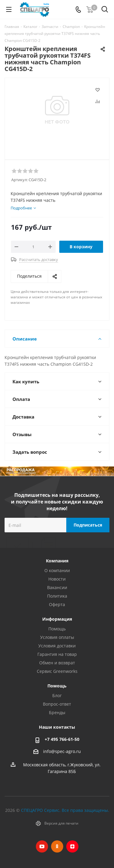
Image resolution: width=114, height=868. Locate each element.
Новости (57, 579)
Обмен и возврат (57, 663)
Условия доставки (57, 646)
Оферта (57, 604)
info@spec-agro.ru (62, 751)
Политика (57, 596)
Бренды (57, 712)
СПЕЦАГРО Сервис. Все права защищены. (65, 810)
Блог (57, 695)
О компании (57, 570)
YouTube (42, 846)
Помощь (57, 629)
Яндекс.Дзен (72, 846)
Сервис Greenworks (57, 671)
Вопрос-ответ (57, 704)
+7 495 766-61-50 (62, 739)
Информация (57, 619)
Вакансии (57, 587)
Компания (57, 561)
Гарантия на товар (57, 654)
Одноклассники (57, 846)
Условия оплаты (57, 637)
